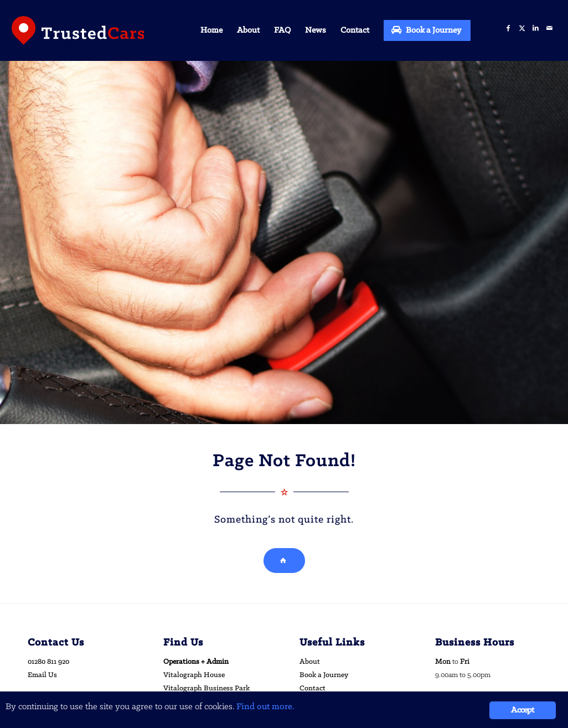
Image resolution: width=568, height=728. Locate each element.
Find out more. (265, 707)
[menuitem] (211, 30)
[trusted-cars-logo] (78, 30)
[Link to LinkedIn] (536, 29)
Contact (313, 688)
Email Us (42, 675)
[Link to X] (522, 29)
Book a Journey (324, 675)
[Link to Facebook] (508, 29)
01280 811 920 (48, 662)
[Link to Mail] (549, 29)
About (310, 662)
